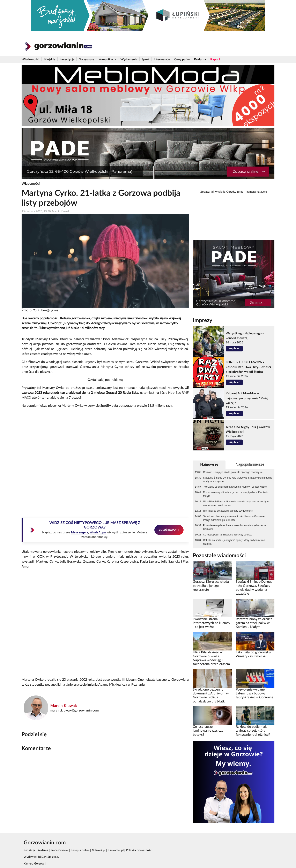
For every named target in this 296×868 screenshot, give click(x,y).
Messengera (80, 532)
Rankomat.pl (116, 850)
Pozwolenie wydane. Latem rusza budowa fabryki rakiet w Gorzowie (234, 527)
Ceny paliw (182, 59)
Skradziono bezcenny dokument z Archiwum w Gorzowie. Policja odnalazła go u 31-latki (234, 518)
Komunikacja (107, 59)
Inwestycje (67, 59)
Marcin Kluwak (64, 706)
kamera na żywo (257, 192)
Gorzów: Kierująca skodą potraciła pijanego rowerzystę (233, 472)
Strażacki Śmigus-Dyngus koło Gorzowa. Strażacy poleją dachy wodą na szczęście (238, 480)
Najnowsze (209, 465)
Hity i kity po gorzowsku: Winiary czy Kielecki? (228, 511)
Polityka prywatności (139, 850)
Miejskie (49, 59)
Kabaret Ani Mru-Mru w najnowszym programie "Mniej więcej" (247, 398)
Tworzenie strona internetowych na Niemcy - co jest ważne (235, 487)
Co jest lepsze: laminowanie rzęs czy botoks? (228, 535)
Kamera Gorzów (34, 864)
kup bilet (234, 349)
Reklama (200, 59)
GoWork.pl (99, 850)
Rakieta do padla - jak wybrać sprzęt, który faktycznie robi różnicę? (234, 542)
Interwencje (162, 59)
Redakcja (29, 850)
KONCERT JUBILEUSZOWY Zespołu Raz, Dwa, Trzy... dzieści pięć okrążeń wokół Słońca (248, 367)
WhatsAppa (98, 532)
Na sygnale (86, 59)
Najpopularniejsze (250, 464)
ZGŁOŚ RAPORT (169, 530)
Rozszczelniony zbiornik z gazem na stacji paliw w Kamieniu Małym (236, 494)
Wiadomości (30, 59)
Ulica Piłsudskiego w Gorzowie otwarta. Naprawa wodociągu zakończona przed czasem (236, 503)
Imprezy (203, 320)
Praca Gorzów (59, 850)
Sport (146, 59)
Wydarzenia (129, 59)
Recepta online (80, 850)
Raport (215, 59)
